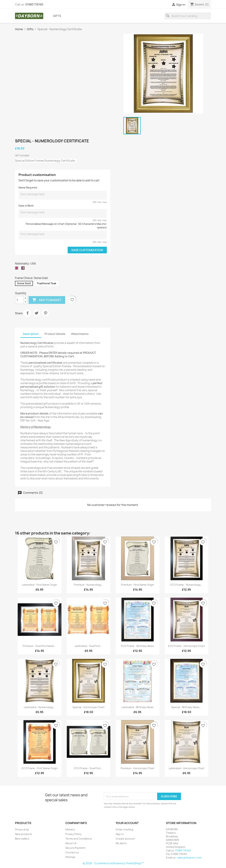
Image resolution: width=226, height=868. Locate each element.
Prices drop (22, 829)
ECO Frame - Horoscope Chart (186, 646)
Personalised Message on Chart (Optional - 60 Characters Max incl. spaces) (66, 226)
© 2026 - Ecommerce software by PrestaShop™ (113, 863)
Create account (125, 839)
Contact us (72, 852)
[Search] (188, 16)
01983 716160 (34, 4)
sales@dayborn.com (189, 858)
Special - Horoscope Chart (89, 707)
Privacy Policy (73, 834)
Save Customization (87, 250)
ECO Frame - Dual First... (89, 768)
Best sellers (22, 839)
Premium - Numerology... (89, 585)
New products (24, 834)
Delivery (70, 829)
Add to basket (47, 300)
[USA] (24, 269)
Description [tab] (31, 334)
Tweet (37, 313)
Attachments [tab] (80, 334)
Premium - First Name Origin (138, 585)
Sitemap (70, 857)
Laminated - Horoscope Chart (187, 768)
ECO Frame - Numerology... (187, 585)
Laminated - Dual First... (88, 646)
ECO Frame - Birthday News (137, 646)
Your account (127, 823)
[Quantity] (19, 300)
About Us (71, 843)
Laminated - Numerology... (40, 707)
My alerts (121, 843)
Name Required (28, 187)
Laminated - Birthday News (138, 707)
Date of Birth (26, 206)
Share (28, 313)
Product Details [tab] (55, 334)
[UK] (17, 269)
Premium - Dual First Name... (39, 646)
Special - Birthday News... (186, 707)
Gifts (57, 16)
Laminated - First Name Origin (39, 585)
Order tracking (124, 829)
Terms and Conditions (79, 839)
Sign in (120, 834)
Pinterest (46, 313)
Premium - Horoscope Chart (138, 768)
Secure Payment (75, 848)
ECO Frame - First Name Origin (40, 768)
